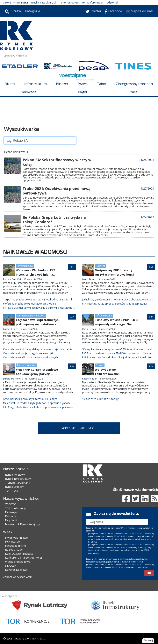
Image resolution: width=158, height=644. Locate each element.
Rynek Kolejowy (15, 475)
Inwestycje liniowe (16, 538)
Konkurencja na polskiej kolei (23, 558)
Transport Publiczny (18, 483)
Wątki (82, 92)
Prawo (83, 84)
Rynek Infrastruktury (18, 479)
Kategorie (33, 11)
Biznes (10, 84)
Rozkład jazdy (14, 550)
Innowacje (29, 92)
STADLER (11, 566)
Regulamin (12, 520)
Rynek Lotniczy (14, 487)
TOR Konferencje (16, 508)
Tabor (102, 84)
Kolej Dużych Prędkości (19, 554)
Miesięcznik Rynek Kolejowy (23, 524)
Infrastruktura (35, 84)
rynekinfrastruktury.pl (44, 3)
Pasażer (62, 84)
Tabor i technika (26, 365)
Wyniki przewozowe (18, 562)
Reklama (11, 516)
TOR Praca (12, 491)
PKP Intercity (13, 542)
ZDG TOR (11, 504)
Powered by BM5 (39, 639)
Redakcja (11, 512)
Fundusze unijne (16, 546)
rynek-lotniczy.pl (69, 3)
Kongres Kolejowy (16, 570)
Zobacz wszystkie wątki (18, 577)
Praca (133, 92)
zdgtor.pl (112, 3)
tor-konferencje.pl (93, 3)
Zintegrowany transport (135, 84)
